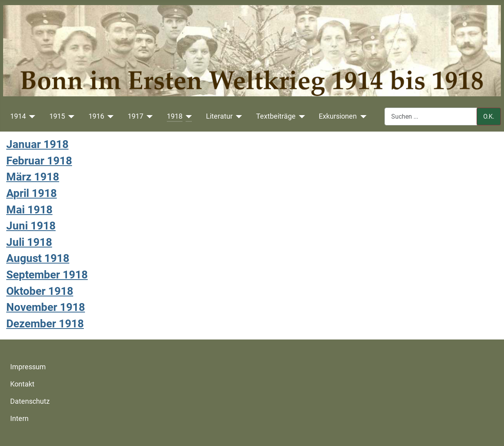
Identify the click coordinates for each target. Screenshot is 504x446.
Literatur (219, 116)
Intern (19, 419)
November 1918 (46, 307)
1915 (57, 116)
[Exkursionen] (362, 116)
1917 (135, 116)
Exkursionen (338, 116)
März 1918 (33, 177)
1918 (175, 116)
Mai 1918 (29, 210)
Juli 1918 (29, 242)
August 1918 (38, 258)
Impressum (28, 367)
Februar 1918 (39, 161)
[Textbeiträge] (301, 116)
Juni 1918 (31, 226)
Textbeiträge (276, 116)
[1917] (148, 116)
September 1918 (47, 275)
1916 (96, 116)
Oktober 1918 (40, 291)
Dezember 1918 (45, 324)
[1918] (187, 116)
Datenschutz (30, 401)
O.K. (489, 116)
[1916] (109, 116)
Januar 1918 (37, 144)
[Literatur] (238, 116)
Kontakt (22, 384)
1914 (18, 116)
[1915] (70, 116)
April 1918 (32, 193)
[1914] (31, 116)
